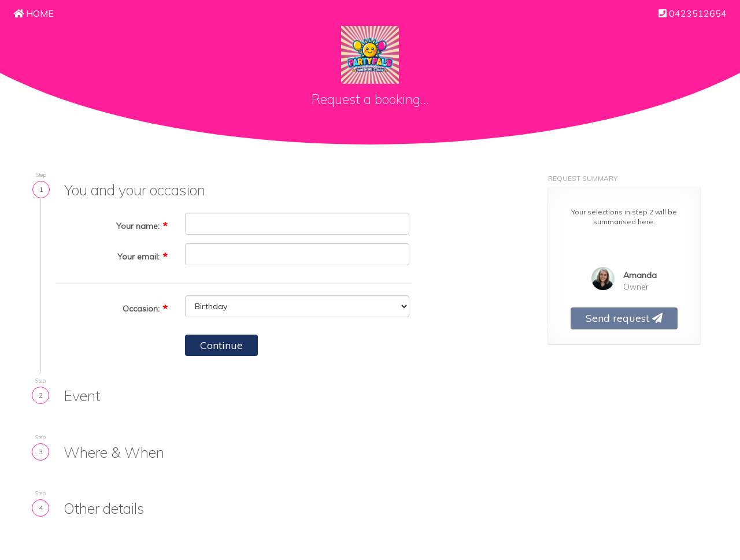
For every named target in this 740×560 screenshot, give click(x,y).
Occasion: (141, 309)
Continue (221, 345)
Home (34, 13)
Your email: (138, 257)
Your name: (138, 226)
